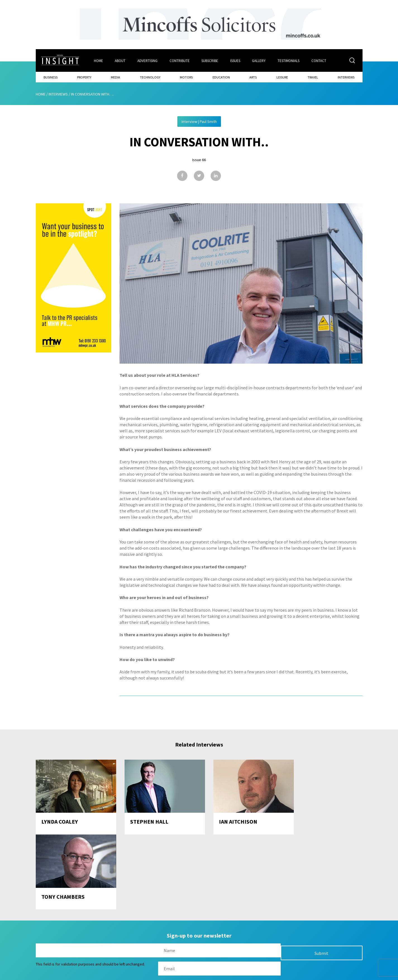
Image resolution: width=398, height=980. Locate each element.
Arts (253, 77)
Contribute (180, 60)
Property (84, 77)
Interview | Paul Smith (199, 121)
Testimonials (289, 60)
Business (51, 77)
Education (221, 77)
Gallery (259, 60)
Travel (313, 77)
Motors (186, 77)
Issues (235, 60)
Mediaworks (83, 974)
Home (98, 60)
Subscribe (210, 60)
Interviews (346, 77)
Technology (150, 77)
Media (115, 77)
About (120, 60)
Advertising (147, 60)
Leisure (282, 77)
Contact (319, 60)
